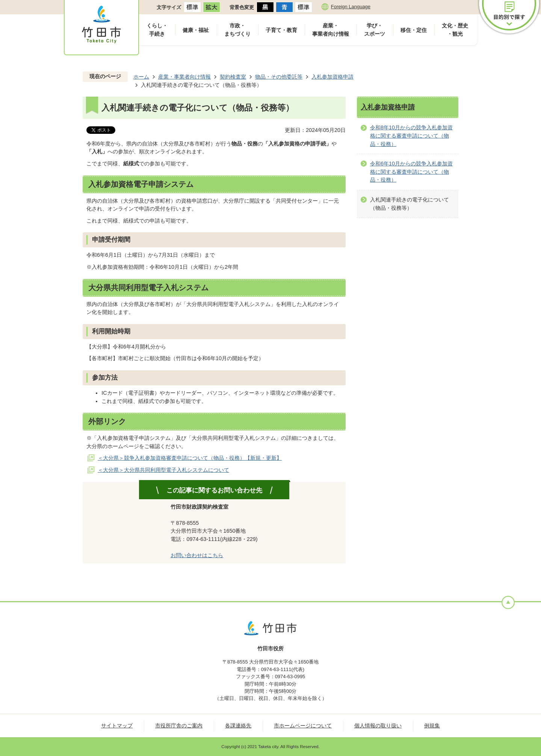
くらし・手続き (157, 30)
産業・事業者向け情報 (331, 30)
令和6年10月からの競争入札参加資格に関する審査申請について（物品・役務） (411, 172)
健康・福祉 (196, 30)
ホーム (141, 77)
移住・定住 (414, 30)
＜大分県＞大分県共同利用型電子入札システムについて (163, 470)
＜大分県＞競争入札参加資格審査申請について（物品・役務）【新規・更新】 (190, 458)
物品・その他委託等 (279, 77)
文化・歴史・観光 (455, 30)
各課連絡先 (238, 726)
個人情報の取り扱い (378, 726)
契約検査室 (233, 77)
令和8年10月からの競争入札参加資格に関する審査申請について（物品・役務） (411, 136)
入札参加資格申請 (332, 77)
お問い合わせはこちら (197, 555)
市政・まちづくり (237, 30)
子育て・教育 (281, 30)
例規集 (432, 726)
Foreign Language (351, 7)
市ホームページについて (303, 726)
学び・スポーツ (375, 30)
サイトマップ (117, 726)
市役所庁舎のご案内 (179, 726)
